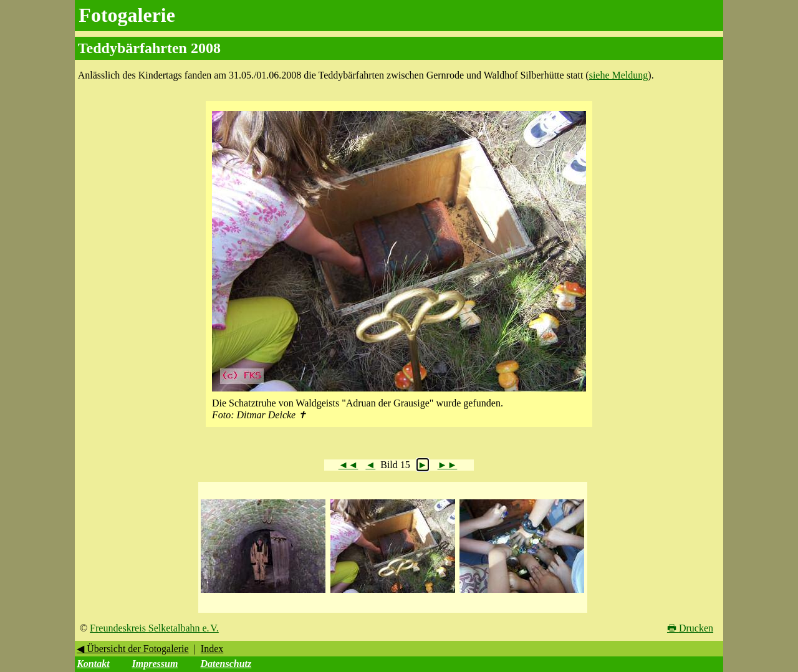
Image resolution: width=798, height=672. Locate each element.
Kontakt (93, 664)
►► (448, 465)
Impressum (155, 664)
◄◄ (349, 465)
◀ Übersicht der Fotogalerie (133, 649)
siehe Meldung (619, 75)
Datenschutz (226, 664)
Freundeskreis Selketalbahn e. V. (154, 628)
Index (212, 649)
